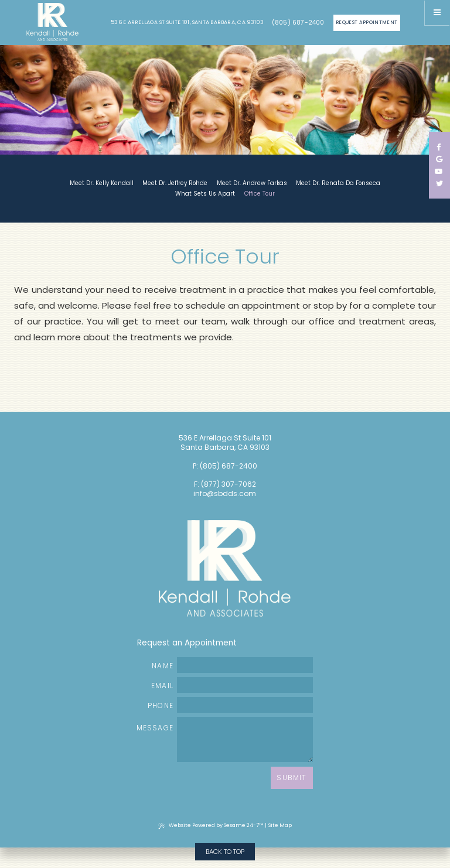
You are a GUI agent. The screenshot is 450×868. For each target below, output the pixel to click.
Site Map (280, 825)
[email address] (245, 685)
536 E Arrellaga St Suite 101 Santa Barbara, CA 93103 (225, 443)
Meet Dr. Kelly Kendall (102, 183)
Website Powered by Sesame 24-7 (211, 825)
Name (232, 665)
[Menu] (437, 13)
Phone (230, 705)
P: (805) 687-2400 (225, 466)
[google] (439, 159)
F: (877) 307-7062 (225, 484)
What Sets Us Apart (205, 194)
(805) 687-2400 (298, 23)
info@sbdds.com (225, 494)
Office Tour (260, 194)
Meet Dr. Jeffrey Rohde (175, 183)
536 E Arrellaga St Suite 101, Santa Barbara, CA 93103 (187, 23)
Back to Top (225, 852)
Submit (292, 778)
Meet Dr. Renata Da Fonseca (338, 183)
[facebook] (439, 147)
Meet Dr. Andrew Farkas (252, 183)
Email (232, 685)
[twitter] (440, 184)
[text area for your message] (245, 739)
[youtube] (439, 171)
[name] (245, 665)
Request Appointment (367, 22)
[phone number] (245, 705)
